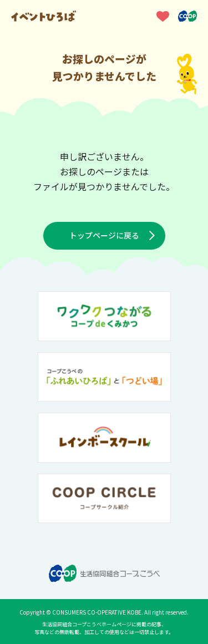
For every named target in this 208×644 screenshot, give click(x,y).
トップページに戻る (104, 235)
